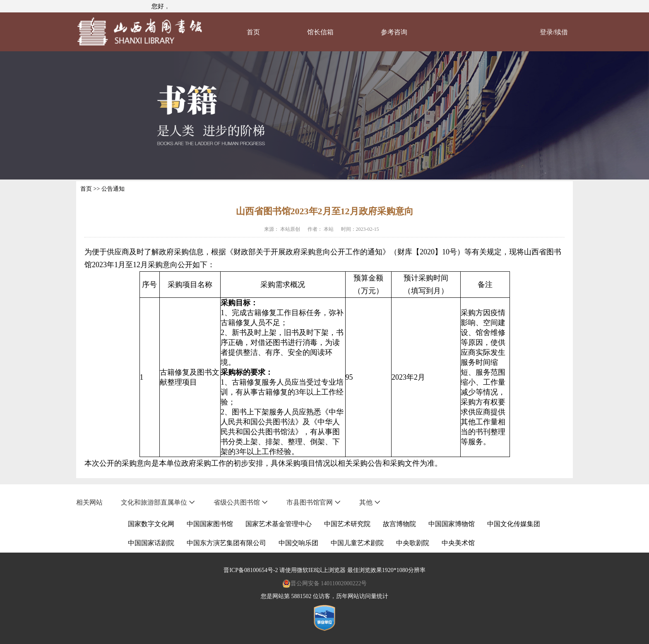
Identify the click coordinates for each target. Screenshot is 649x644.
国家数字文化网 (151, 524)
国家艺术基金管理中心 (279, 524)
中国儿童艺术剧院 (357, 543)
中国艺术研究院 (347, 524)
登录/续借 (554, 32)
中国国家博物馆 (452, 524)
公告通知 (113, 189)
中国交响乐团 (298, 543)
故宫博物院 (399, 524)
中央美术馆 (458, 543)
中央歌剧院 (413, 543)
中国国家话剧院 (151, 543)
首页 (253, 32)
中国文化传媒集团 (514, 524)
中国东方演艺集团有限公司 (226, 543)
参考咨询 (394, 32)
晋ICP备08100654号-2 (251, 570)
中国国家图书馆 (210, 524)
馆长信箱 (320, 32)
